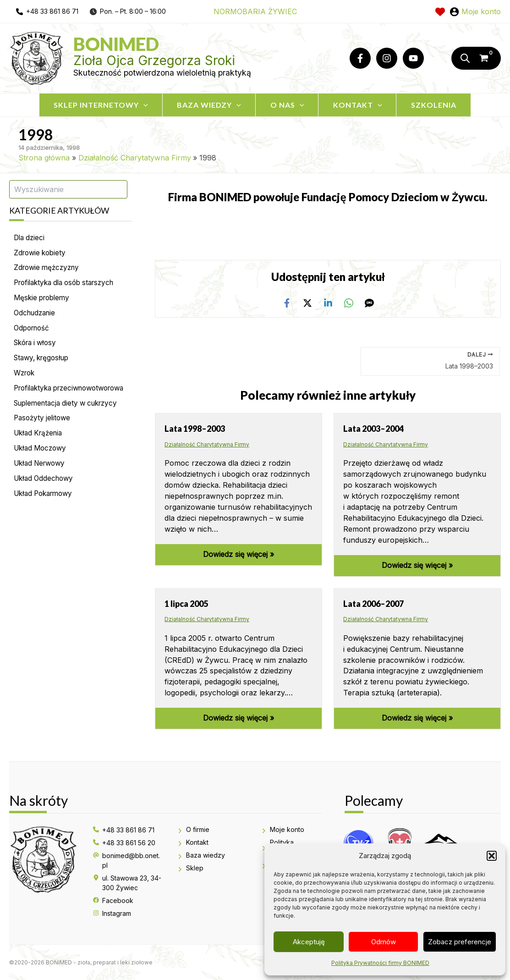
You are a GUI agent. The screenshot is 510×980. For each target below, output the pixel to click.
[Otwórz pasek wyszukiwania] (464, 58)
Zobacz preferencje (460, 942)
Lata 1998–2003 (195, 428)
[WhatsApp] (349, 303)
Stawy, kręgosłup (44, 363)
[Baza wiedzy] (201, 856)
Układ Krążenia (40, 451)
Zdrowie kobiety (41, 253)
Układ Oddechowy (46, 498)
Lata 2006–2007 (373, 603)
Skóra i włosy (37, 347)
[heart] (440, 12)
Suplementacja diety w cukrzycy (70, 420)
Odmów (384, 942)
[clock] (93, 11)
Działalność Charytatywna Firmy (207, 444)
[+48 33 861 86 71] (124, 830)
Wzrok (25, 378)
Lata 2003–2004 (373, 428)
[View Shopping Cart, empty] (488, 58)
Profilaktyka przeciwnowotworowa (53, 399)
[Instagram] (387, 58)
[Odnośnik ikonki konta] (475, 11)
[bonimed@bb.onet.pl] (128, 860)
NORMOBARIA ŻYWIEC (255, 11)
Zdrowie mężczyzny (49, 269)
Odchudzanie (36, 316)
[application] (137, 105)
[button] (492, 856)
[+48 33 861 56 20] (124, 843)
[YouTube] (413, 58)
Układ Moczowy (42, 467)
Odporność (33, 331)
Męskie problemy (44, 300)
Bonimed (116, 44)
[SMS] (369, 303)
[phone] (47, 11)
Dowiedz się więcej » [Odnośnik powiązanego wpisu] (239, 554)
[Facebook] (360, 58)
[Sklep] (190, 868)
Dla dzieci (30, 238)
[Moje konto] (282, 830)
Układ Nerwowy (42, 483)
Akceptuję (309, 942)
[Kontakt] (193, 843)
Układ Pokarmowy (46, 514)
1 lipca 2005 (186, 603)
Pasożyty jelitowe (44, 436)
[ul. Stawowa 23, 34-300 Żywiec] (128, 883)
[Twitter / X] (307, 303)
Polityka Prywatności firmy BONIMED (380, 963)
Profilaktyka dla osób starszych (69, 285)
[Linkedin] (328, 303)
